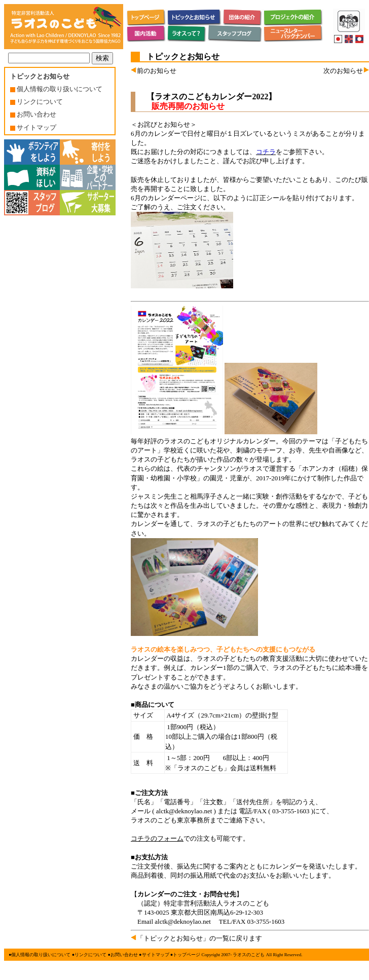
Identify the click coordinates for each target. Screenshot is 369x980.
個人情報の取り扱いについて (56, 89)
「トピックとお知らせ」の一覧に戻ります (196, 938)
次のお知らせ (346, 71)
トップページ (187, 955)
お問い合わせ (33, 114)
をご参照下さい (289, 152)
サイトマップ (33, 127)
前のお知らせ (154, 71)
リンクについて (36, 102)
